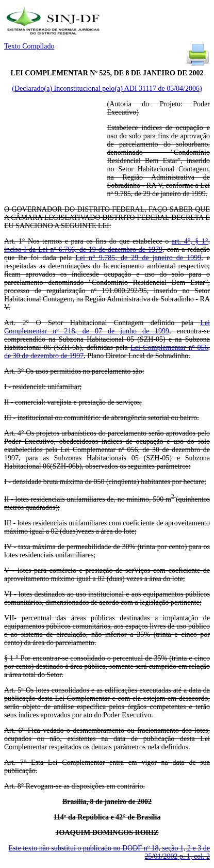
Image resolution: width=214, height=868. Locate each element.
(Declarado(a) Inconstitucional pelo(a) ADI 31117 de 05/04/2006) (107, 89)
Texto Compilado (29, 46)
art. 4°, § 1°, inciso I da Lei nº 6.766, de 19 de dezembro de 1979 (107, 245)
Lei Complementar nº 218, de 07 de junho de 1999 (107, 327)
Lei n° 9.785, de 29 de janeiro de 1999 (138, 258)
